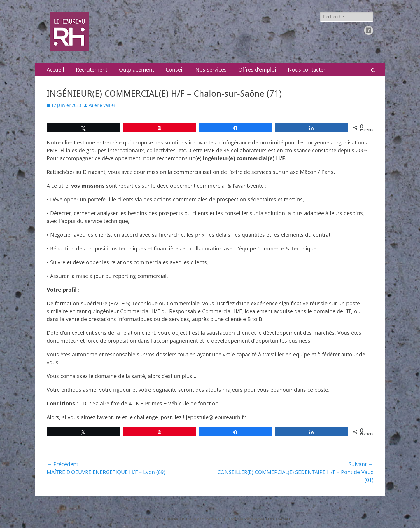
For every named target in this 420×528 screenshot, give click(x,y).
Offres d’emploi (257, 69)
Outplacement (136, 69)
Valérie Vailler (102, 105)
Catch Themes (277, 519)
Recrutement (92, 69)
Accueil (55, 69)
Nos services (211, 69)
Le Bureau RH (174, 519)
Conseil (175, 69)
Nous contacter (307, 69)
